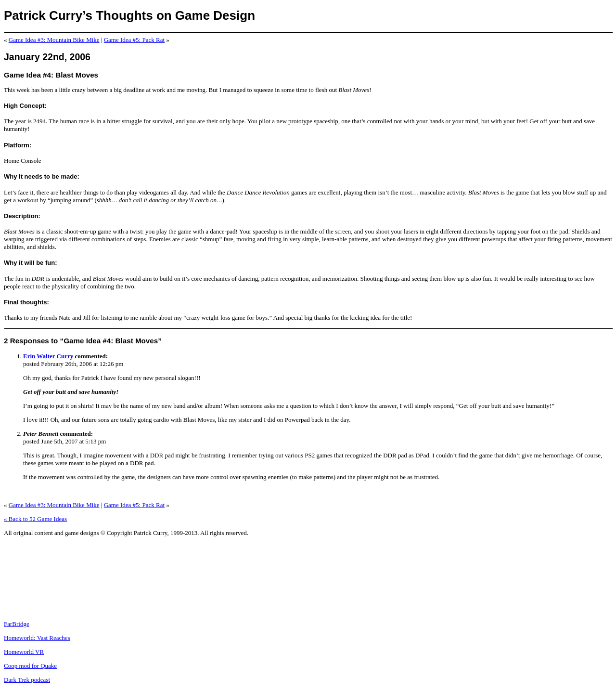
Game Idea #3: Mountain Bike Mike (54, 40)
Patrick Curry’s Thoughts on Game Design (129, 15)
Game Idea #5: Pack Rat (134, 40)
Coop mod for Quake (30, 666)
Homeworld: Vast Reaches (37, 638)
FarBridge (17, 624)
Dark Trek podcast (27, 680)
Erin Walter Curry (48, 356)
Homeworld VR (24, 652)
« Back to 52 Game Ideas (35, 519)
